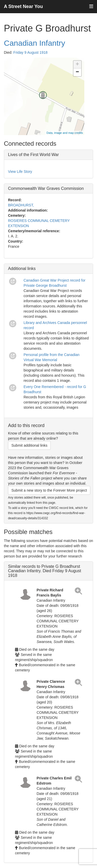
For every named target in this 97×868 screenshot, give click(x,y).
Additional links (22, 269)
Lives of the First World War (33, 155)
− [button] (77, 72)
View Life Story (20, 172)
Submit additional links (29, 445)
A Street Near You (23, 6)
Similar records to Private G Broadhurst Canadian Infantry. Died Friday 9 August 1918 (45, 571)
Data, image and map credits (65, 133)
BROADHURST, (21, 205)
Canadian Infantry (35, 43)
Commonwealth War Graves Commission (46, 188)
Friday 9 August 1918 (31, 52)
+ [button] (77, 65)
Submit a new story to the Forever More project (49, 490)
